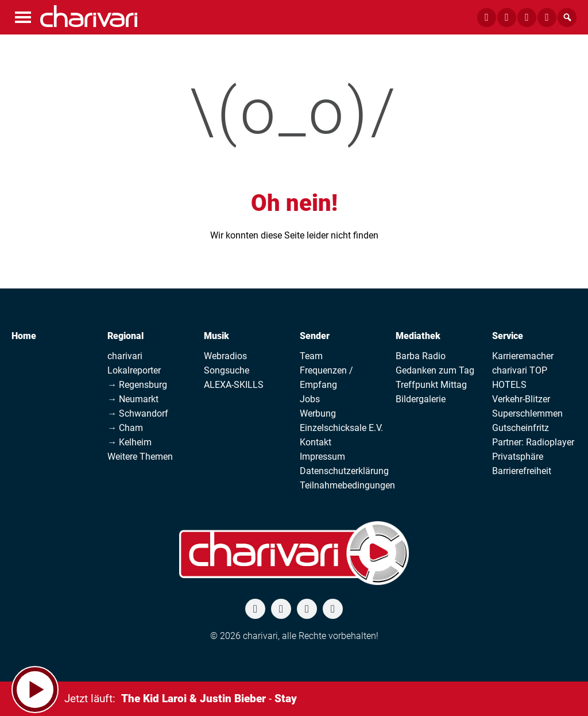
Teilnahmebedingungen (347, 485)
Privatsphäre (518, 457)
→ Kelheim (129, 442)
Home (24, 336)
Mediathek (418, 336)
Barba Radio (421, 356)
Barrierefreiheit (522, 471)
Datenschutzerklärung (344, 471)
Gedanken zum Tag (435, 370)
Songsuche (227, 370)
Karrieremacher (523, 356)
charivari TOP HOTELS (520, 378)
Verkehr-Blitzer (521, 399)
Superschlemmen (527, 413)
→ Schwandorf (138, 413)
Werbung (318, 413)
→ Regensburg (137, 385)
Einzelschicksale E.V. (341, 428)
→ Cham (125, 428)
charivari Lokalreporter (134, 363)
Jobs (310, 399)
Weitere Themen (140, 457)
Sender (315, 336)
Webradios (225, 356)
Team (311, 356)
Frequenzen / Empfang (326, 378)
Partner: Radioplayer (533, 442)
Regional (125, 336)
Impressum (322, 457)
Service (508, 336)
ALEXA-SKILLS (234, 385)
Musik (216, 336)
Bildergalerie (421, 399)
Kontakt (316, 442)
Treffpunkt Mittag (431, 385)
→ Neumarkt (133, 399)
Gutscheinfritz (521, 428)
